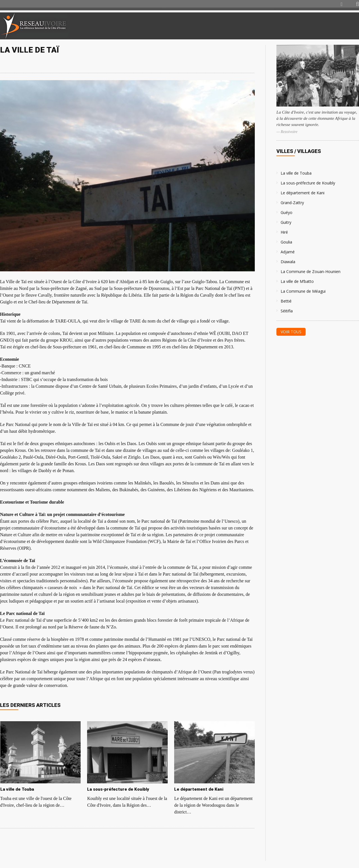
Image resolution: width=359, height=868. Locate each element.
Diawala (288, 262)
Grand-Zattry (292, 203)
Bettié (286, 301)
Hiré (284, 232)
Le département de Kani (303, 193)
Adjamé (288, 252)
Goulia (286, 242)
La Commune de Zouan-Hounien (311, 271)
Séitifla (287, 311)
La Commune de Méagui (303, 291)
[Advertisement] (293, 26)
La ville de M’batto (297, 281)
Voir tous (291, 332)
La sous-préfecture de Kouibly (308, 183)
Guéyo (287, 212)
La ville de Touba (296, 173)
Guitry (286, 222)
